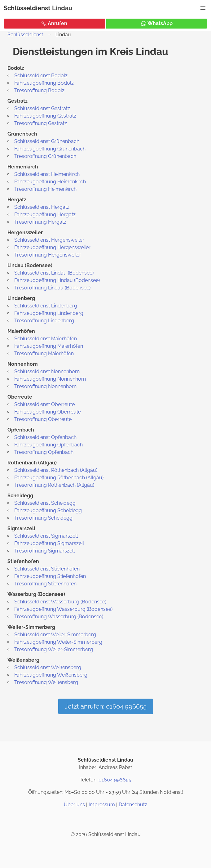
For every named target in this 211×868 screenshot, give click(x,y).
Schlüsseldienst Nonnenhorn (47, 371)
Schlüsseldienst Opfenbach (45, 437)
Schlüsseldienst (27, 8)
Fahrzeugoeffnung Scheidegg (48, 510)
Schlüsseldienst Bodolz (41, 76)
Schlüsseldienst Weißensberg (48, 667)
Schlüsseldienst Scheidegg (45, 503)
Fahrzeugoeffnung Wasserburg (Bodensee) (63, 609)
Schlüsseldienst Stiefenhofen (47, 569)
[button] (203, 8)
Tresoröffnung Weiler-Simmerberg (54, 649)
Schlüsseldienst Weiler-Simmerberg (55, 635)
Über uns (74, 805)
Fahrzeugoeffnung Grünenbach (50, 149)
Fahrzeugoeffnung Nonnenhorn (50, 379)
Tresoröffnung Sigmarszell (44, 551)
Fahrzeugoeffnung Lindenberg (49, 313)
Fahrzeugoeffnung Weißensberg (51, 675)
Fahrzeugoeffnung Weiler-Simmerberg (58, 642)
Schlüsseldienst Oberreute (44, 404)
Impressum (102, 805)
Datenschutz (133, 805)
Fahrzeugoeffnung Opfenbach (48, 445)
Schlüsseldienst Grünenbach (47, 141)
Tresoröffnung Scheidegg (43, 518)
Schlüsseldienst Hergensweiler (49, 240)
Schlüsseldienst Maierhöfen (46, 339)
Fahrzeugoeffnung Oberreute (48, 412)
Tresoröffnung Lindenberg (44, 321)
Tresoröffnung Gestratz (41, 123)
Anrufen (54, 23)
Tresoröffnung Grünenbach (45, 156)
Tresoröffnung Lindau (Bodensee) (52, 288)
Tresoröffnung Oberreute (43, 419)
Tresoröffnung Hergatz (40, 222)
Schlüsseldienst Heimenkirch (47, 174)
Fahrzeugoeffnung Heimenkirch (50, 182)
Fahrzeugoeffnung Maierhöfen (49, 346)
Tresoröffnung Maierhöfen (44, 353)
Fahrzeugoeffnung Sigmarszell (49, 543)
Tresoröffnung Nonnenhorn (45, 386)
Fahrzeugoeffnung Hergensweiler (52, 247)
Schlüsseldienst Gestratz (42, 108)
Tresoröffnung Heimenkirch (45, 189)
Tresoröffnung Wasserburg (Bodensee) (59, 617)
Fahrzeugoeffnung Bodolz (44, 83)
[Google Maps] (121, 820)
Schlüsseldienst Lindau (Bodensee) (54, 273)
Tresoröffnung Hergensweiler (48, 255)
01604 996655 (115, 780)
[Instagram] (91, 820)
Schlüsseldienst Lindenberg (46, 306)
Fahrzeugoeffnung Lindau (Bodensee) (57, 280)
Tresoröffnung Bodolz (39, 90)
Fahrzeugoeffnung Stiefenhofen (50, 576)
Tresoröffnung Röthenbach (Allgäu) (54, 485)
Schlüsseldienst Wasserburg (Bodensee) (60, 602)
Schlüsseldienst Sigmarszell (46, 536)
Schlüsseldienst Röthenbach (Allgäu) (56, 470)
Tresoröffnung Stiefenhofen (45, 584)
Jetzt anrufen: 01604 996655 (106, 706)
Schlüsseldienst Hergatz (42, 207)
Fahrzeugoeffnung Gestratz (45, 116)
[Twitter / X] (106, 820)
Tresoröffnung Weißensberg (46, 682)
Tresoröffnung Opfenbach (44, 452)
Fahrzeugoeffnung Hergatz (45, 215)
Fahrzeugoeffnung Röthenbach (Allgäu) (59, 478)
